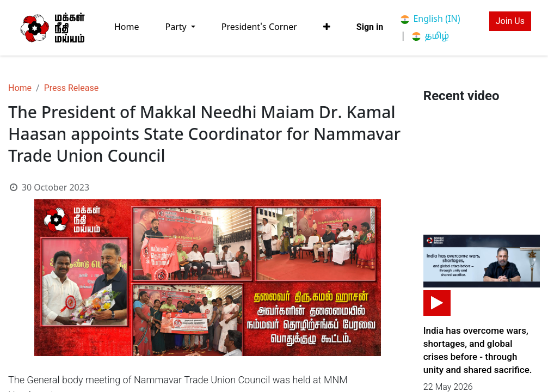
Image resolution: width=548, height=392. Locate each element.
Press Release (72, 88)
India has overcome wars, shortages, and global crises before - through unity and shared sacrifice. (478, 350)
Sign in (370, 27)
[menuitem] (127, 27)
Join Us (510, 21)
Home (20, 88)
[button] (327, 27)
